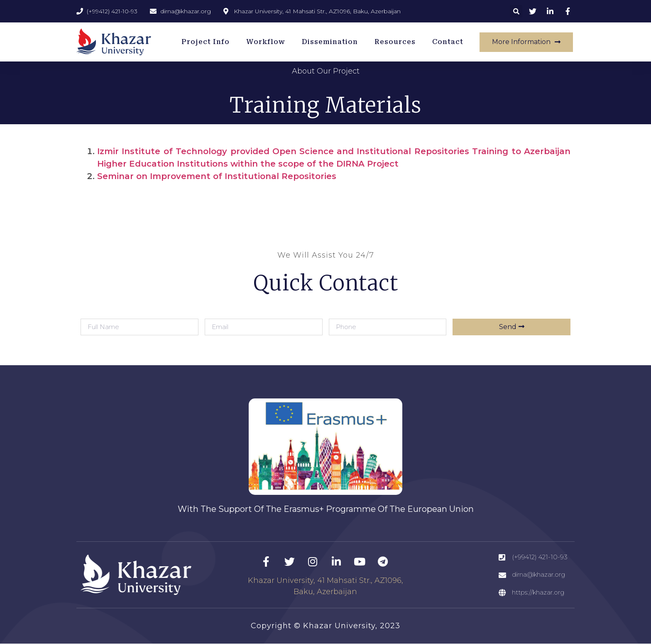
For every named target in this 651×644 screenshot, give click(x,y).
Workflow (266, 42)
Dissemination (330, 42)
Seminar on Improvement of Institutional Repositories (217, 176)
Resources (395, 42)
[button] (516, 11)
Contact (448, 42)
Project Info (206, 42)
